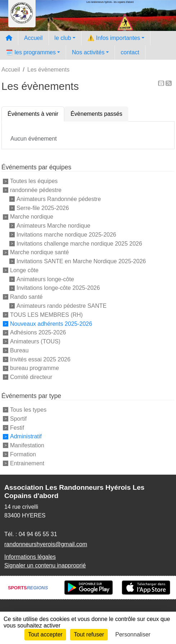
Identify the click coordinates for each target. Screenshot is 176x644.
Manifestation (27, 445)
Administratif (26, 436)
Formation (23, 454)
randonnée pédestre (36, 190)
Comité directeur (31, 377)
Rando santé (26, 297)
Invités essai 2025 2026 (40, 359)
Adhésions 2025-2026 (38, 332)
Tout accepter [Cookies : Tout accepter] (45, 634)
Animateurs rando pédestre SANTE (62, 306)
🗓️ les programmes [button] (31, 52)
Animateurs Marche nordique (53, 226)
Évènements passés (96, 114)
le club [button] (63, 38)
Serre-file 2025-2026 (43, 208)
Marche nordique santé (40, 252)
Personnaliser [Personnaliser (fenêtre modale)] (133, 634)
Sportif (18, 419)
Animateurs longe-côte (45, 279)
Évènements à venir (33, 114)
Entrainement (27, 463)
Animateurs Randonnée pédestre (59, 199)
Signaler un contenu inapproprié (45, 565)
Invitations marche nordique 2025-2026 (66, 235)
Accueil (33, 38)
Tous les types (28, 410)
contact (130, 52)
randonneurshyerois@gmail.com (46, 544)
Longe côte (24, 270)
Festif (17, 427)
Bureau (19, 350)
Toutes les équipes (34, 181)
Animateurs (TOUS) (35, 341)
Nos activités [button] (88, 52)
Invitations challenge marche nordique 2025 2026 (79, 243)
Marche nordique (32, 217)
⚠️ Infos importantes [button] (114, 38)
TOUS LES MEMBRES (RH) (46, 315)
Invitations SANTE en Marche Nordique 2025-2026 (81, 261)
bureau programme (34, 368)
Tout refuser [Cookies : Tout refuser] (89, 634)
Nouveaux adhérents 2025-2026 (51, 323)
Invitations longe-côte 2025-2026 (58, 288)
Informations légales (30, 557)
